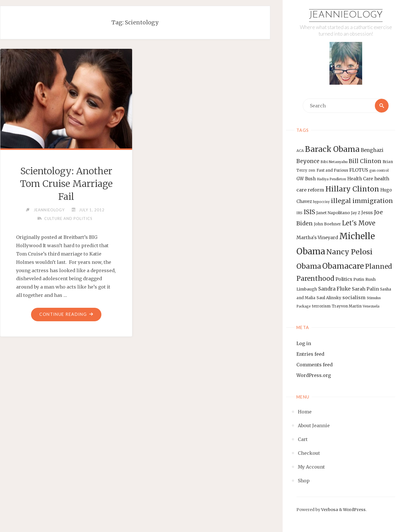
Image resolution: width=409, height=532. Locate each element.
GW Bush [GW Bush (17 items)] (306, 179)
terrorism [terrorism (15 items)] (321, 306)
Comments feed (315, 365)
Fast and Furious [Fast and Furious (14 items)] (332, 170)
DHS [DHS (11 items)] (312, 171)
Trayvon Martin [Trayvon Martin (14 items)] (347, 306)
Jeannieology (346, 15)
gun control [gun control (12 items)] (379, 171)
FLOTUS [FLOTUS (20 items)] (359, 170)
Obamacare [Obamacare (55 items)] (343, 266)
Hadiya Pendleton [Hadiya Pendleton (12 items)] (331, 179)
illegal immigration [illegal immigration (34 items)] (362, 201)
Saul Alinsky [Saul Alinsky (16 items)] (329, 298)
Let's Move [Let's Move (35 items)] (359, 223)
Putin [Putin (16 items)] (359, 279)
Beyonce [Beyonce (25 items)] (308, 161)
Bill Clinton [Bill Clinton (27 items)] (365, 161)
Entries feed (310, 354)
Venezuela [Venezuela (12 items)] (371, 306)
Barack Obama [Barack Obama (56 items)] (332, 149)
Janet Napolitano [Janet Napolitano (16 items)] (333, 213)
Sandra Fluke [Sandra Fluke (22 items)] (334, 289)
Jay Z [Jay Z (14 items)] (356, 213)
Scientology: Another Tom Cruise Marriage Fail (66, 184)
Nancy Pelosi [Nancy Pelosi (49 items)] (349, 252)
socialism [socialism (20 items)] (354, 297)
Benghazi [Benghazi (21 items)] (372, 150)
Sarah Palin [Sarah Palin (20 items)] (365, 289)
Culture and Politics (68, 218)
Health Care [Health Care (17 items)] (360, 179)
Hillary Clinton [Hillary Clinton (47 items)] (352, 189)
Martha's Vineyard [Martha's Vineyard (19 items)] (317, 237)
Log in (304, 343)
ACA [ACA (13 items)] (300, 151)
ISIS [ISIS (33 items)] (309, 212)
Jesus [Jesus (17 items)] (367, 213)
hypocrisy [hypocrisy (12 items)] (321, 202)
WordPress (354, 510)
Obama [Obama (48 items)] (309, 266)
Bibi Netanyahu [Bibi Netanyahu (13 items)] (334, 162)
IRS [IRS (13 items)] (299, 213)
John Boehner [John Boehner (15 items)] (327, 224)
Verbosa (329, 510)
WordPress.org (314, 375)
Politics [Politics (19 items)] (344, 279)
